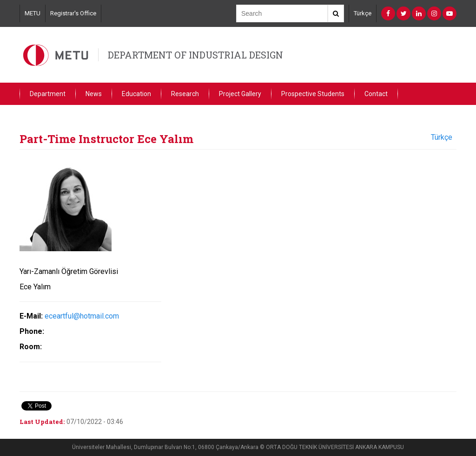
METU (33, 13)
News (94, 94)
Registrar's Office (73, 13)
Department (48, 94)
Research (185, 94)
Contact (376, 94)
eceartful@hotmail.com (82, 316)
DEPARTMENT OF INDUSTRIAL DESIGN (195, 55)
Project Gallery (240, 94)
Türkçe (363, 13)
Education (136, 94)
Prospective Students (313, 94)
